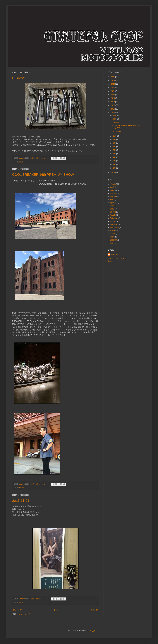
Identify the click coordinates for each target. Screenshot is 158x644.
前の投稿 (94, 610)
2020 (113, 95)
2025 (113, 77)
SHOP (113, 209)
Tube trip (114, 218)
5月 (115, 154)
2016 (113, 109)
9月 (115, 140)
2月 (115, 164)
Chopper (114, 193)
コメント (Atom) (23, 614)
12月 (115, 115)
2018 (113, 102)
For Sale (114, 224)
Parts (112, 206)
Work (21, 162)
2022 (113, 87)
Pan (112, 243)
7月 (115, 147)
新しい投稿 (17, 610)
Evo (112, 200)
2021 (113, 91)
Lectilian (113, 240)
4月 (115, 157)
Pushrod (18, 78)
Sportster (114, 203)
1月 (115, 168)
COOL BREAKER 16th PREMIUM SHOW (43, 175)
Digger (113, 221)
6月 (115, 150)
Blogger (93, 630)
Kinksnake (114, 227)
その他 (22, 602)
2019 (113, 98)
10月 (115, 136)
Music (112, 190)
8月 (115, 143)
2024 (113, 80)
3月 (115, 161)
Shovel (113, 212)
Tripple (113, 215)
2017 (113, 105)
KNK (112, 237)
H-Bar (112, 231)
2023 (113, 84)
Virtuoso (115, 254)
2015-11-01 (21, 501)
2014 (113, 173)
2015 (113, 112)
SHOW (22, 488)
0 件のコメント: (42, 158)
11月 (115, 119)
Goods (113, 234)
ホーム (56, 610)
